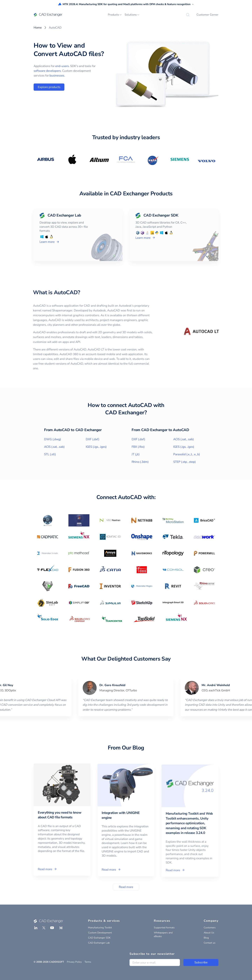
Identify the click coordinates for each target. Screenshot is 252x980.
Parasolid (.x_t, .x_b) (187, 454)
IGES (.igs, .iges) (96, 447)
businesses (57, 76)
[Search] (188, 15)
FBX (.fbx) (138, 447)
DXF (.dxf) (92, 439)
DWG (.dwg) (52, 439)
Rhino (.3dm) (140, 462)
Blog (206, 938)
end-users (62, 66)
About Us (209, 933)
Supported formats (164, 928)
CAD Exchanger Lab (99, 943)
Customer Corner (207, 15)
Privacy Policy (74, 962)
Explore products (49, 87)
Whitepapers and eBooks (163, 934)
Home (38, 28)
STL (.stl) (50, 454)
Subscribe (201, 962)
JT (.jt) (136, 454)
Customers (210, 928)
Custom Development (100, 933)
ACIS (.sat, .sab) (54, 447)
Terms (88, 962)
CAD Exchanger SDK (99, 938)
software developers (47, 71)
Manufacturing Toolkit (100, 928)
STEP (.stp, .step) (184, 462)
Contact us (210, 943)
